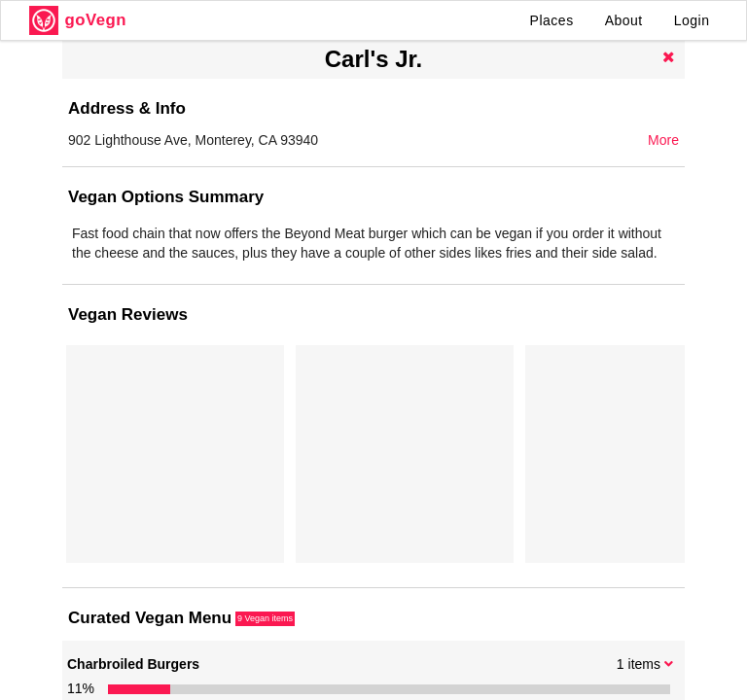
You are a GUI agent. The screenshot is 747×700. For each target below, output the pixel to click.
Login (692, 20)
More (663, 140)
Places (552, 20)
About (624, 20)
